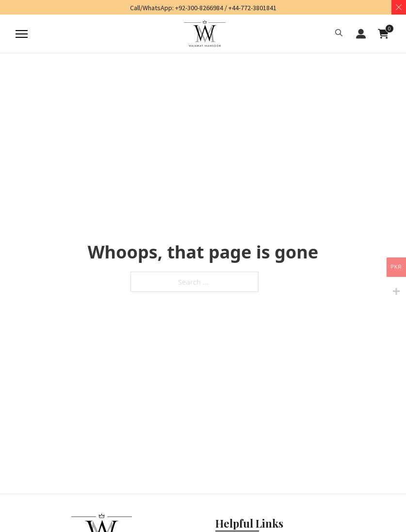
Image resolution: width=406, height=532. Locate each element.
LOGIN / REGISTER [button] (361, 34)
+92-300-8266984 (199, 8)
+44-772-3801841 (252, 8)
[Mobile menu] (18, 34)
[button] (339, 34)
